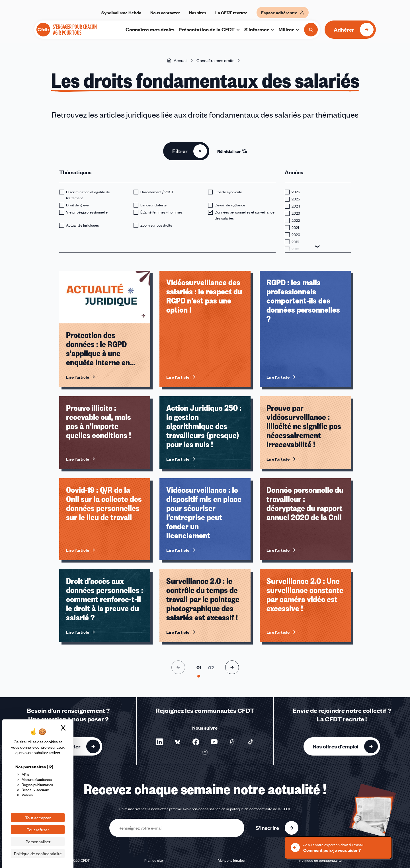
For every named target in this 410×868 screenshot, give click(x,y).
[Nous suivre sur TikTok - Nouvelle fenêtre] (251, 742)
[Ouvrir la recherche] (311, 30)
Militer (289, 29)
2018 (295, 249)
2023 (296, 213)
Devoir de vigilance (230, 205)
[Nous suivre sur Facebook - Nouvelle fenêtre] (196, 742)
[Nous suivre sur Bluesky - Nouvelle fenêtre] (178, 742)
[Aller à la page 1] (199, 667)
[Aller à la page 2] (211, 667)
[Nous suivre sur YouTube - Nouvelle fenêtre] (214, 742)
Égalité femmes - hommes (161, 212)
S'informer (259, 29)
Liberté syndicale (228, 192)
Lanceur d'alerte (153, 205)
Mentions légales (231, 860)
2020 (296, 235)
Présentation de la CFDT (209, 29)
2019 (295, 242)
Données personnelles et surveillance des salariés (245, 215)
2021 (295, 227)
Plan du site (154, 860)
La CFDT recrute (231, 13)
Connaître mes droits (150, 29)
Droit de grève (77, 205)
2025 (296, 199)
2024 (296, 206)
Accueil (177, 60)
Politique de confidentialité (320, 860)
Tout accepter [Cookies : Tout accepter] (38, 818)
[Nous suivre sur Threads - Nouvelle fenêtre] (232, 742)
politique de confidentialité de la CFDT (260, 809)
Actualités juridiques (82, 225)
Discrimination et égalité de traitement (88, 195)
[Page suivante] (232, 667)
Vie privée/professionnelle (87, 212)
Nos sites (198, 13)
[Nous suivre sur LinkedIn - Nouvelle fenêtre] (159, 742)
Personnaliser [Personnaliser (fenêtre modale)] (38, 842)
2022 (296, 220)
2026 (296, 192)
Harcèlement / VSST (157, 192)
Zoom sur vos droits (156, 225)
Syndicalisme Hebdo (121, 13)
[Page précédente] (178, 667)
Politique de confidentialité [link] (38, 853)
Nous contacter (165, 13)
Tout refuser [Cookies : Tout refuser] (38, 830)
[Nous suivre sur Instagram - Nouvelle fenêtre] (205, 752)
